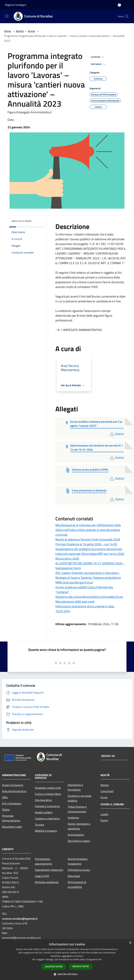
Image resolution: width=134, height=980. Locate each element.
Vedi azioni (98, 64)
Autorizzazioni (76, 835)
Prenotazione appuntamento (43, 861)
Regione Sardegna (16, 5)
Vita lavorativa (43, 800)
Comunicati (107, 791)
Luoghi (104, 814)
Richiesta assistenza (47, 882)
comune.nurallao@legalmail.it (20, 919)
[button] (67, 974)
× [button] (130, 943)
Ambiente (73, 818)
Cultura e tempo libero (48, 794)
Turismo (39, 825)
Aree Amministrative (14, 791)
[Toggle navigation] (7, 16)
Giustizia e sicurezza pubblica (79, 798)
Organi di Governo (13, 785)
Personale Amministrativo (11, 818)
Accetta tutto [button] (54, 967)
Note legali (74, 876)
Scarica (116, 434)
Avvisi (31, 31)
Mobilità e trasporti (46, 831)
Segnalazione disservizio (49, 870)
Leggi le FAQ (42, 876)
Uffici (5, 797)
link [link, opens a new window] (100, 959)
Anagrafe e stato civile (48, 788)
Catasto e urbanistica (47, 818)
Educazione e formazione (75, 787)
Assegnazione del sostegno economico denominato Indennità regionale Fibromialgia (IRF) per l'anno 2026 (90, 551)
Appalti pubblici (44, 812)
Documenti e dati (12, 827)
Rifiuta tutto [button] (81, 966)
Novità (20, 31)
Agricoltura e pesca (79, 841)
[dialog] (67, 960)
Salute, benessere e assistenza (79, 826)
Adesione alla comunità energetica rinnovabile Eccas (89, 597)
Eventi (104, 820)
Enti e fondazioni (12, 803)
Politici (6, 810)
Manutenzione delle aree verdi (75, 601)
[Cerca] (127, 16)
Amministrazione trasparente (78, 861)
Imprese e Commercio (47, 806)
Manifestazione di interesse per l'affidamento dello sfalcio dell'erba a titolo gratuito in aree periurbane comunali (88, 530)
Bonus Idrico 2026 (67, 559)
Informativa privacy (79, 870)
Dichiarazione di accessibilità (77, 884)
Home (8, 31)
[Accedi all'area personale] (119, 5)
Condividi (98, 57)
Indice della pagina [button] (21, 221)
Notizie (105, 785)
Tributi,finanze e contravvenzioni (77, 809)
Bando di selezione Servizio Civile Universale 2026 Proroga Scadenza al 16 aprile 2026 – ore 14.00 (88, 542)
